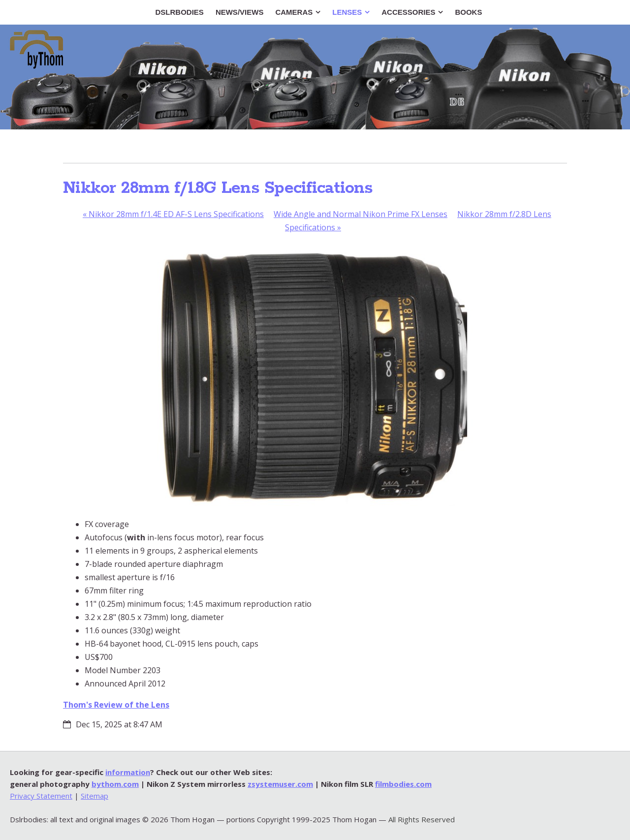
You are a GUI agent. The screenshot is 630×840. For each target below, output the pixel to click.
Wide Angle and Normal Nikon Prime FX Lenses (361, 214)
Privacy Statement (41, 796)
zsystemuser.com (280, 784)
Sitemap (94, 796)
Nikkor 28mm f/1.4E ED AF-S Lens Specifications (173, 214)
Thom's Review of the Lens (116, 705)
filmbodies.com (403, 784)
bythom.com (115, 784)
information (128, 772)
